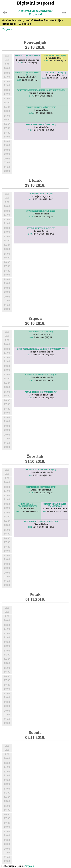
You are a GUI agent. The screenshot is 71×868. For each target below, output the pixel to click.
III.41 (44, 78)
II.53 (20, 63)
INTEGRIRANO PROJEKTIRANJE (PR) (27, 505)
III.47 (46, 61)
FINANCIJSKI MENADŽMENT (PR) (41, 107)
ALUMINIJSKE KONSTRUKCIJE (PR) (41, 375)
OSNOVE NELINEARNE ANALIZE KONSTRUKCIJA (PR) (41, 90)
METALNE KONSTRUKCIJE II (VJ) (41, 470)
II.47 (31, 96)
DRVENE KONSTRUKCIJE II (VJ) (41, 228)
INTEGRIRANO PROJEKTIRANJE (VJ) (41, 521)
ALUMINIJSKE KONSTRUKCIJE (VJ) (41, 392)
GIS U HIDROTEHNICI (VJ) (55, 73)
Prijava (7, 29)
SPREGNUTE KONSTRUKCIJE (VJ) (27, 57)
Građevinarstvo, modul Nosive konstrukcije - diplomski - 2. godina (33, 22)
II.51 (31, 113)
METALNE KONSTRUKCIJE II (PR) (41, 487)
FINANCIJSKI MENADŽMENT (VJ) (41, 124)
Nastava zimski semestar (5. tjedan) (35, 12)
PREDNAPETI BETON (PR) (41, 332)
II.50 (30, 234)
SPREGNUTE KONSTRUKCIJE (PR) (27, 74)
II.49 (31, 337)
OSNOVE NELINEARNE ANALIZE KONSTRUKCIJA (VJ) (41, 349)
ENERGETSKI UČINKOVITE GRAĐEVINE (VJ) (55, 505)
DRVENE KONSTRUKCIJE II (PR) (41, 211)
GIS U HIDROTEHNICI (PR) (55, 55)
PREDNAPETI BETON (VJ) (41, 194)
